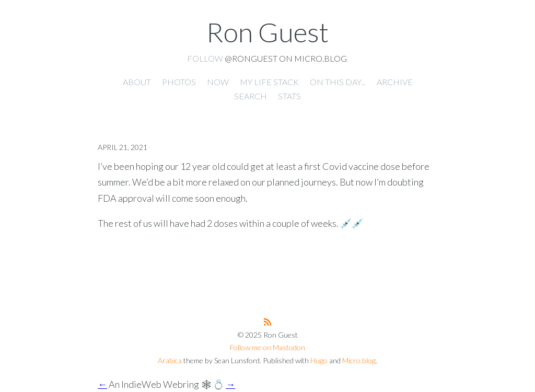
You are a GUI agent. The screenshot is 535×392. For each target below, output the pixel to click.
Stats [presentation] (289, 96)
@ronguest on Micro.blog (286, 58)
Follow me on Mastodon (267, 347)
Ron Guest (267, 32)
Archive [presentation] (395, 82)
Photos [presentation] (179, 82)
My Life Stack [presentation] (269, 82)
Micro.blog (359, 360)
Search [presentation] (251, 96)
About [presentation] (137, 82)
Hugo (319, 360)
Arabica (170, 360)
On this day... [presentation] (338, 82)
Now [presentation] (218, 82)
